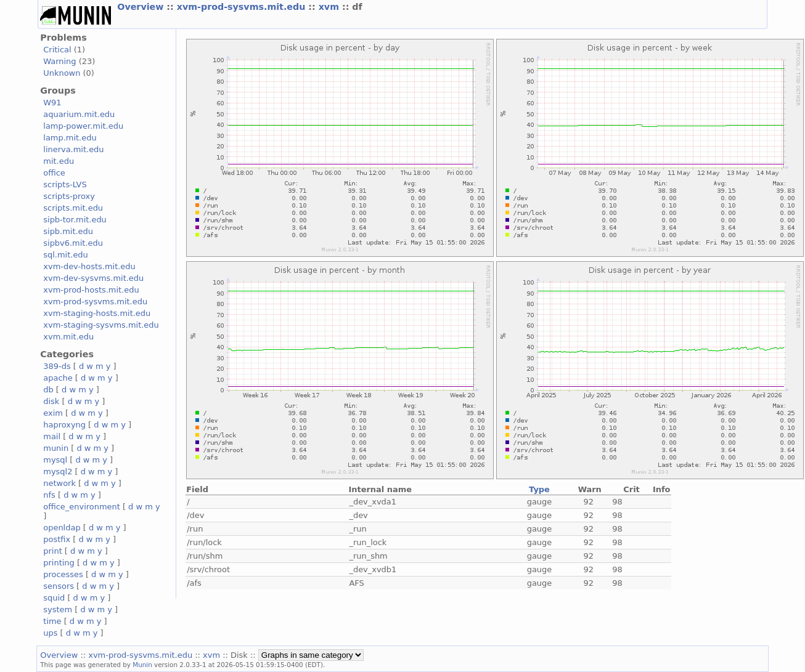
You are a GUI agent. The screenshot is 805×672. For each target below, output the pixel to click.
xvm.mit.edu (68, 337)
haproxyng (64, 425)
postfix (57, 539)
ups (50, 633)
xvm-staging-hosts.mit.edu (97, 313)
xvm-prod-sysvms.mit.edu (243, 7)
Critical (57, 50)
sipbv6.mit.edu (73, 243)
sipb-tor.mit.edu (75, 220)
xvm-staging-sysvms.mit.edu (101, 325)
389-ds (57, 366)
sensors (59, 586)
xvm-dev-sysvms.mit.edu (93, 278)
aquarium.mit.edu (79, 114)
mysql (55, 460)
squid (54, 598)
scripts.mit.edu (73, 208)
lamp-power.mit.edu (83, 126)
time (52, 621)
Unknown (62, 73)
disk (51, 401)
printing (59, 563)
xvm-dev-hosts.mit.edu (89, 266)
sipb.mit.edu (68, 231)
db (48, 390)
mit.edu (59, 161)
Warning (59, 61)
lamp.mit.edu (70, 138)
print (52, 551)
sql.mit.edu (66, 255)
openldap (62, 528)
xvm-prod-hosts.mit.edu (91, 290)
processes (63, 574)
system (58, 609)
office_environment (82, 507)
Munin (142, 665)
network (59, 483)
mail (52, 436)
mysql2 (58, 472)
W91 (52, 103)
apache (58, 378)
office (54, 173)
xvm (330, 7)
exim (53, 413)
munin (56, 448)
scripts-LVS (65, 184)
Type (539, 489)
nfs (49, 495)
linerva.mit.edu (73, 149)
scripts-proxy (69, 196)
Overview (142, 7)
